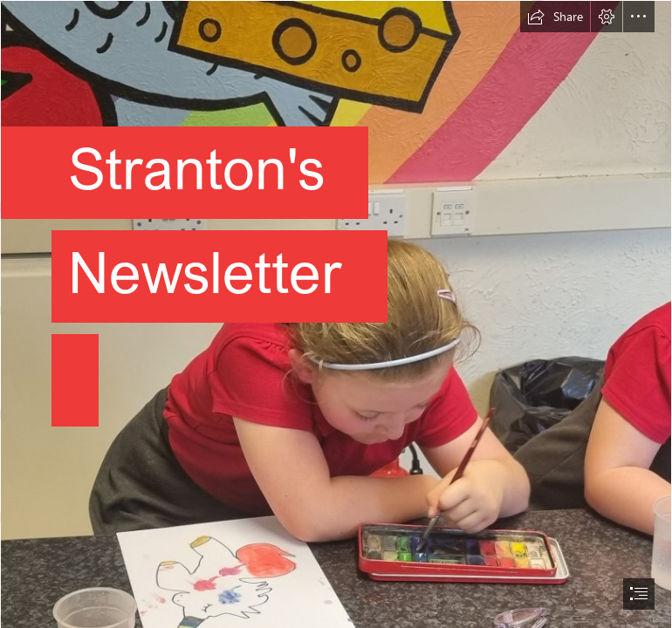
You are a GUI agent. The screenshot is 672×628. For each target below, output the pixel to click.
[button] (555, 17)
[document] (336, 314)
